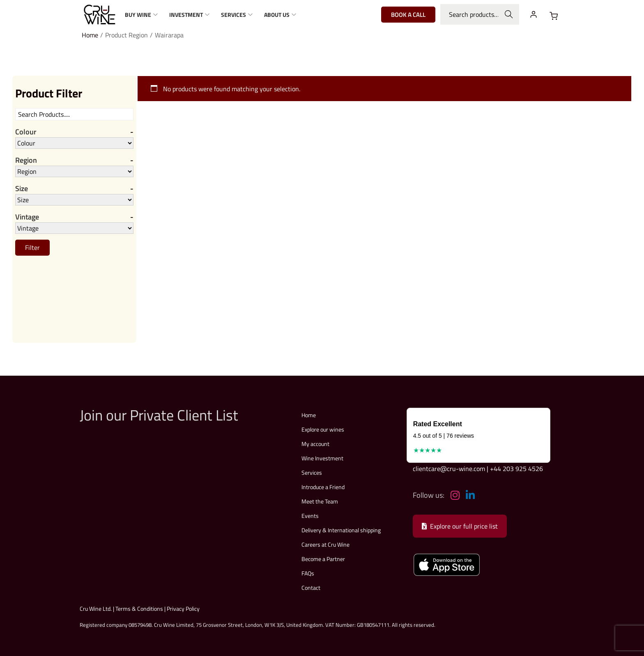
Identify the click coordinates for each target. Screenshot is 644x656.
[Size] (74, 200)
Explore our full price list (460, 526)
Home (90, 35)
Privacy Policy (183, 609)
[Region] (74, 171)
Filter (32, 247)
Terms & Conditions (139, 609)
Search (509, 14)
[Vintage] (74, 228)
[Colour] (74, 143)
